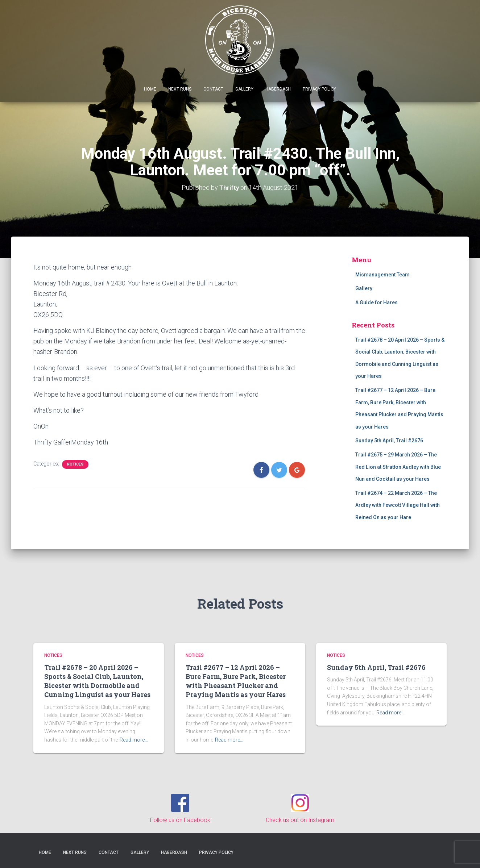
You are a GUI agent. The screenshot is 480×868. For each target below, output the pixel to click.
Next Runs (180, 89)
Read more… (134, 740)
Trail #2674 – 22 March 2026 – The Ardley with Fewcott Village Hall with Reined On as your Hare (398, 505)
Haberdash (278, 89)
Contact (213, 89)
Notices (75, 464)
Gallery (244, 89)
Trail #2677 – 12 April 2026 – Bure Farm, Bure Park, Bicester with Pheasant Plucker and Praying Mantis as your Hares (236, 681)
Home (150, 89)
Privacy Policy (319, 89)
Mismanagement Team (382, 275)
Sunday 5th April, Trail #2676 (389, 441)
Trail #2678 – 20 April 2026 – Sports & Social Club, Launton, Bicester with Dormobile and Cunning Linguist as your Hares (97, 681)
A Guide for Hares (376, 302)
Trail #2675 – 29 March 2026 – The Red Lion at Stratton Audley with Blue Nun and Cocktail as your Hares (398, 467)
